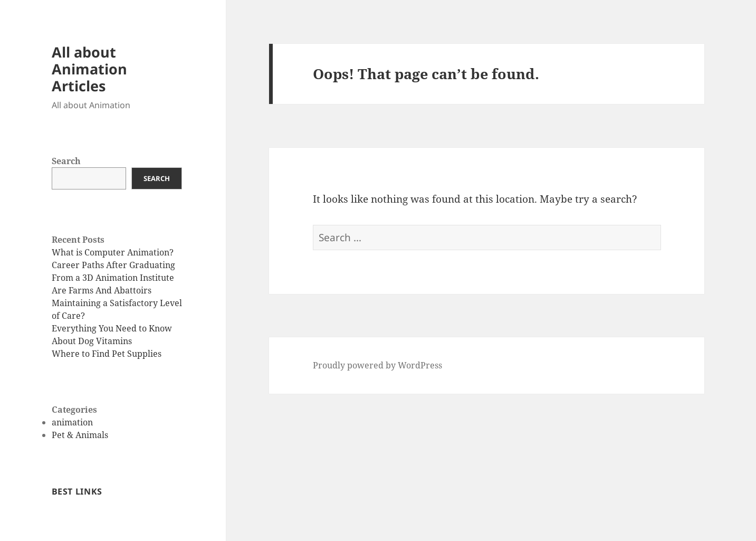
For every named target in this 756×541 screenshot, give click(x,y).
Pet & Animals (80, 435)
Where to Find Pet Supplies (107, 354)
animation (72, 422)
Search (66, 161)
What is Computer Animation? (113, 252)
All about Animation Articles (89, 69)
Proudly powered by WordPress (377, 365)
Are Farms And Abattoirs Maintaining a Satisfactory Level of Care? (117, 303)
